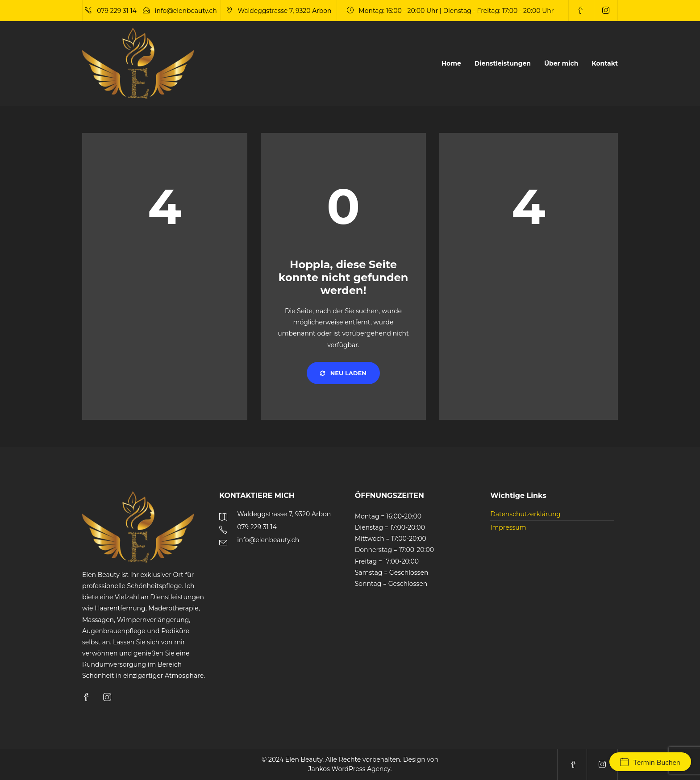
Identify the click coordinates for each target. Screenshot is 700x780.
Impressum (508, 527)
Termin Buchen (650, 763)
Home (451, 63)
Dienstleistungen (503, 63)
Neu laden (343, 373)
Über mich (561, 63)
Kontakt (605, 63)
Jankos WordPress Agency (350, 769)
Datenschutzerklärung (525, 514)
